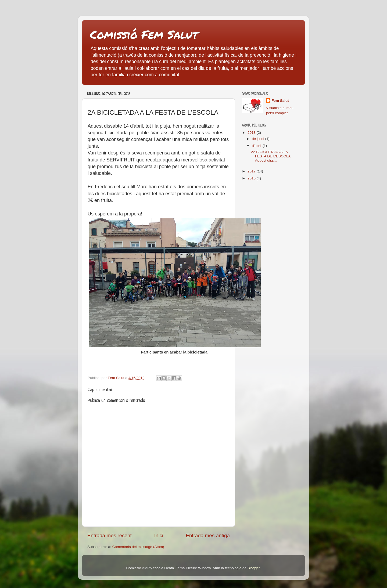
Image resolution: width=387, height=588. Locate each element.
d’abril (257, 146)
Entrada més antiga (208, 535)
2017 (252, 171)
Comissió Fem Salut (144, 34)
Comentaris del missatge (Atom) (138, 547)
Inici (159, 535)
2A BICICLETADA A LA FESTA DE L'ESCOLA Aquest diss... (271, 156)
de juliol (259, 139)
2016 (252, 178)
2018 (252, 133)
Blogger (254, 568)
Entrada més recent (110, 535)
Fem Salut (280, 101)
